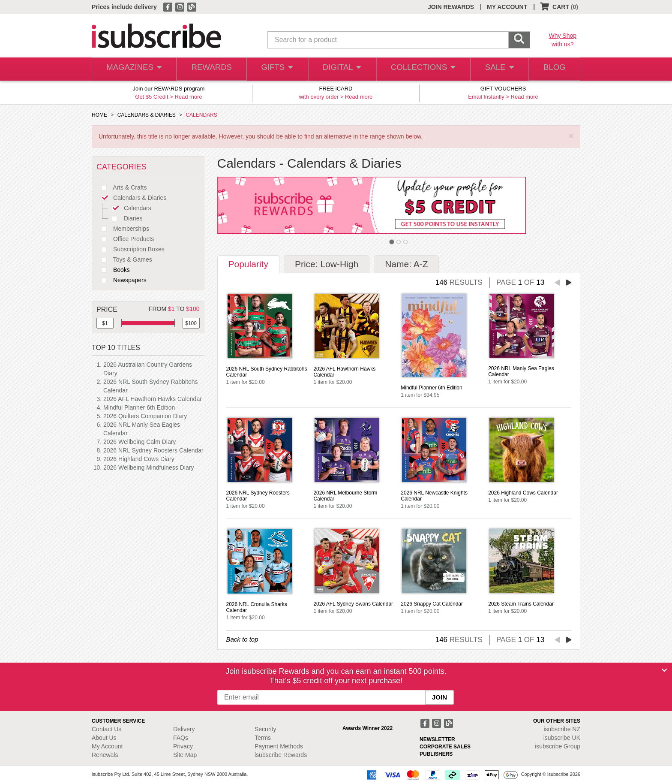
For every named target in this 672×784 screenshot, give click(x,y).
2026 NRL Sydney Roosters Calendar (153, 450)
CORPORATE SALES (445, 747)
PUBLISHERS (436, 754)
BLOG (553, 69)
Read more (188, 97)
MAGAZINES (133, 69)
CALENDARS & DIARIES (147, 115)
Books (113, 270)
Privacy (183, 746)
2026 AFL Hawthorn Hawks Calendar (153, 399)
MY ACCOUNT (507, 7)
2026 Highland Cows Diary (139, 459)
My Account (107, 746)
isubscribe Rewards (281, 755)
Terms (263, 738)
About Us (104, 738)
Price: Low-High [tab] (327, 264)
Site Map (185, 755)
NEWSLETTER (437, 739)
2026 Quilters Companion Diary (145, 416)
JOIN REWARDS (451, 7)
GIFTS (276, 69)
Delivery (184, 729)
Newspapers (121, 280)
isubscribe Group (558, 746)
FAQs (181, 738)
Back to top (242, 639)
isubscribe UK (562, 738)
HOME (99, 115)
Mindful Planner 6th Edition (139, 407)
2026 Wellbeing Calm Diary (139, 442)
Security (265, 729)
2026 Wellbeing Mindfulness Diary (148, 467)
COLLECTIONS (421, 69)
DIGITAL (341, 69)
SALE (496, 69)
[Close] (664, 670)
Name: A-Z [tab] (406, 264)
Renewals (105, 755)
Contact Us (106, 729)
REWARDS (209, 69)
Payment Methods (279, 746)
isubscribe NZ (562, 729)
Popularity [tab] (248, 264)
